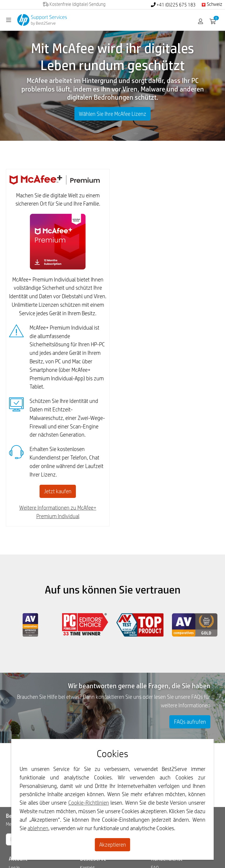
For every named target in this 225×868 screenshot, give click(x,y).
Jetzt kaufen (58, 491)
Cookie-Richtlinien (89, 803)
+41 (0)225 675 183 (173, 5)
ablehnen (38, 828)
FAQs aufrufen (190, 722)
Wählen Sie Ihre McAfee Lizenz (112, 114)
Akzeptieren (113, 845)
